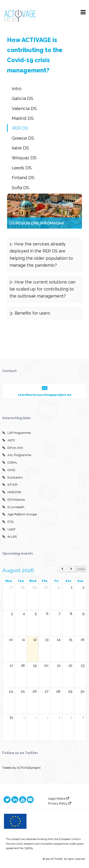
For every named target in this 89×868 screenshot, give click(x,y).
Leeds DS (22, 168)
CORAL (10, 463)
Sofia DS (20, 188)
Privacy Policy (60, 803)
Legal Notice (59, 799)
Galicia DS (22, 98)
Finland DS (23, 177)
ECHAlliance (14, 500)
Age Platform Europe (20, 514)
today (81, 569)
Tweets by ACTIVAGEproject (21, 768)
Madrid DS (23, 118)
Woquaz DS (24, 158)
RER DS (20, 128)
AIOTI (9, 440)
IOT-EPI (10, 485)
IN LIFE (10, 537)
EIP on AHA (13, 448)
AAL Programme (17, 455)
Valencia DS (24, 108)
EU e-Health (13, 507)
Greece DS (23, 138)
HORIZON (12, 492)
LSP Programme (17, 433)
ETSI (8, 522)
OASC (9, 470)
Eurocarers (13, 478)
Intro (17, 89)
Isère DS (20, 148)
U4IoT (9, 529)
